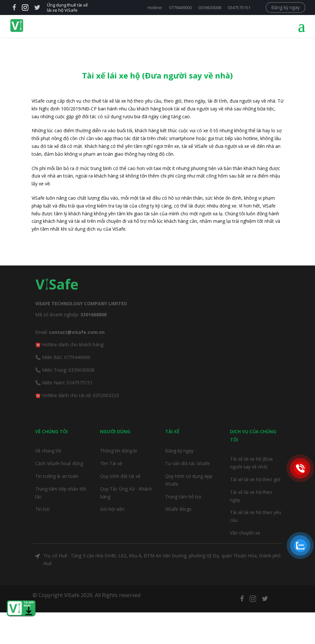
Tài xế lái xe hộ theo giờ (255, 479)
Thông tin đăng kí (118, 451)
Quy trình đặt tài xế (120, 476)
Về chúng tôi (48, 451)
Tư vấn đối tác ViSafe (187, 463)
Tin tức (43, 509)
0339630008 (210, 7)
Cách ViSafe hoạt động (59, 463)
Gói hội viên (112, 509)
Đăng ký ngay (286, 7)
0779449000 (180, 7)
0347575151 (239, 7)
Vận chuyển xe (245, 533)
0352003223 (106, 395)
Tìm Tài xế (111, 463)
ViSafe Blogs (178, 509)
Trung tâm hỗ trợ (183, 497)
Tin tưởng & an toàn (57, 476)
